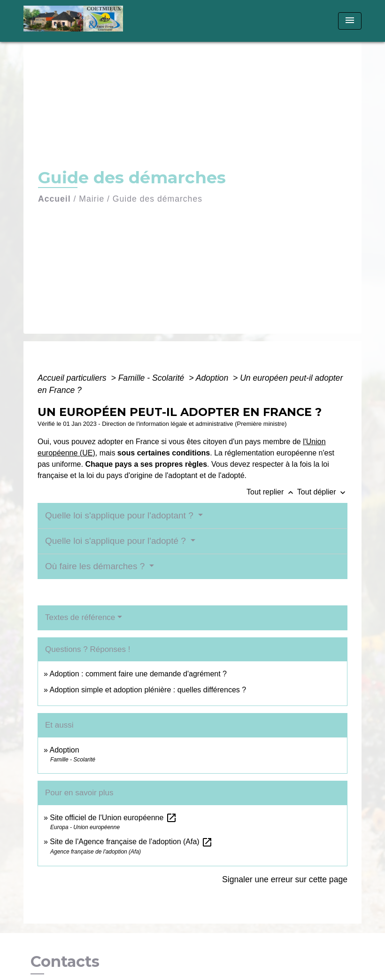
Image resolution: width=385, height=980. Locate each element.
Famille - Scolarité (153, 378)
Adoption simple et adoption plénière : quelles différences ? (148, 690)
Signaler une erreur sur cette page (285, 879)
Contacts (65, 962)
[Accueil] (82, 21)
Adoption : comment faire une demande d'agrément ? (138, 674)
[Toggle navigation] (350, 21)
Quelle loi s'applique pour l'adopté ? (117, 541)
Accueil (54, 199)
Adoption (213, 378)
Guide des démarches (158, 199)
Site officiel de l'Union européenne (113, 818)
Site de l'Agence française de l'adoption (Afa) (131, 842)
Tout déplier (322, 492)
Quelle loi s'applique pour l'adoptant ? (120, 515)
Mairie (92, 199)
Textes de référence (80, 617)
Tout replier (272, 492)
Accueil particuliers (73, 378)
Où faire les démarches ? (96, 566)
